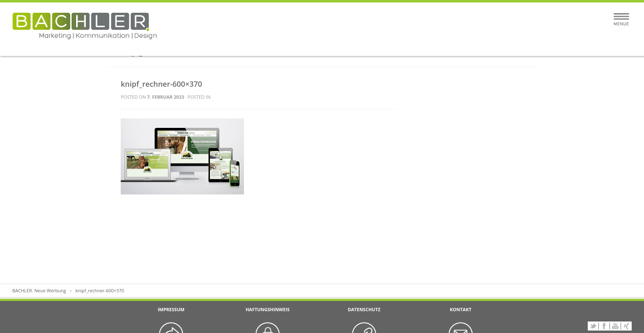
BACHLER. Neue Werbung (39, 290)
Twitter (593, 326)
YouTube (615, 326)
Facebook (604, 326)
